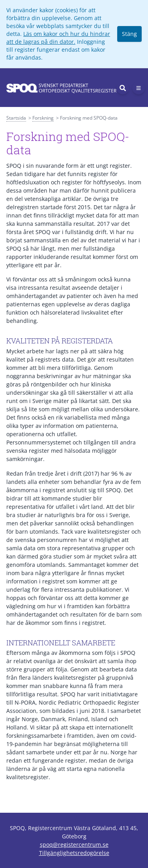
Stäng (129, 34)
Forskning (43, 118)
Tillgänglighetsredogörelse (74, 853)
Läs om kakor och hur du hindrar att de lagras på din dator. (58, 38)
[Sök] (123, 88)
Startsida (16, 118)
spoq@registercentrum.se (74, 845)
